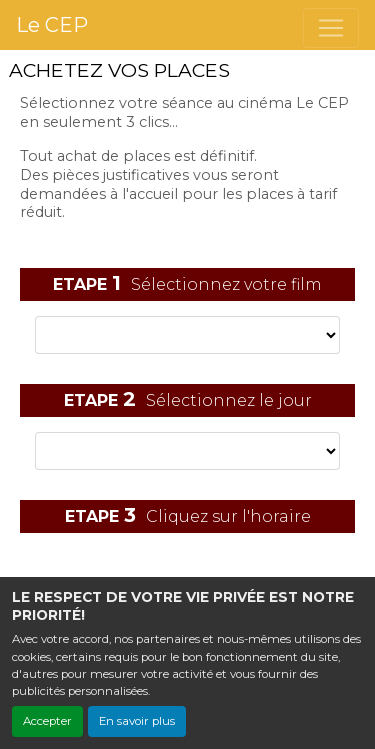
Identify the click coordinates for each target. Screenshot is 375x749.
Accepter (47, 721)
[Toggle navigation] (331, 28)
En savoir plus (137, 721)
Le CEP (52, 25)
